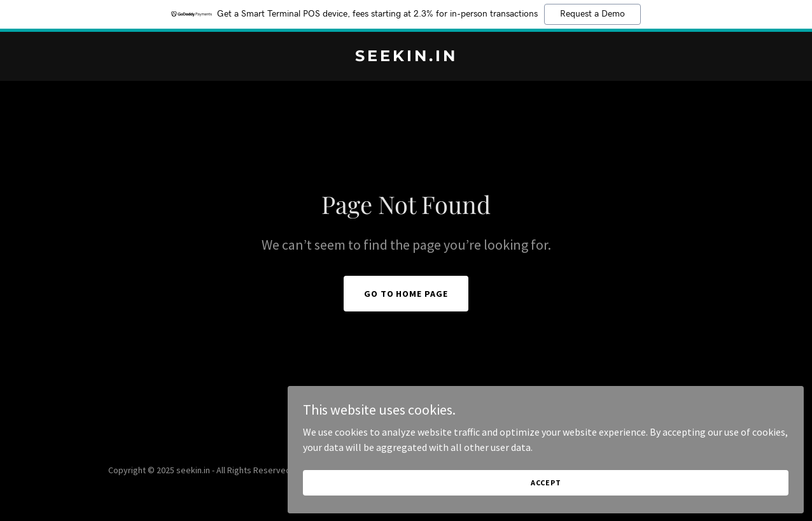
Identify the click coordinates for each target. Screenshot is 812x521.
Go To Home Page (406, 294)
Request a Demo (592, 14)
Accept (669, 475)
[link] (406, 57)
